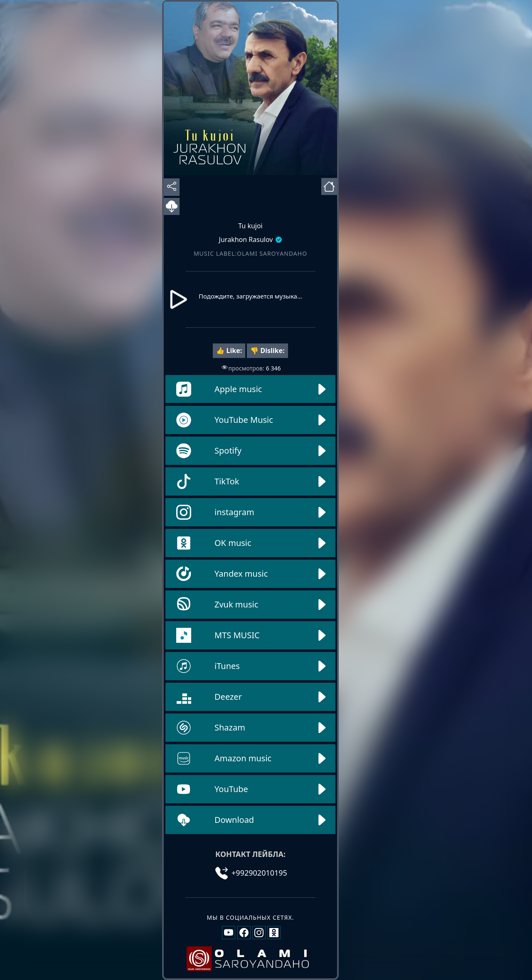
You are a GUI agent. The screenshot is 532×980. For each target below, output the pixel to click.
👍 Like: (229, 351)
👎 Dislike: (267, 351)
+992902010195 (251, 873)
